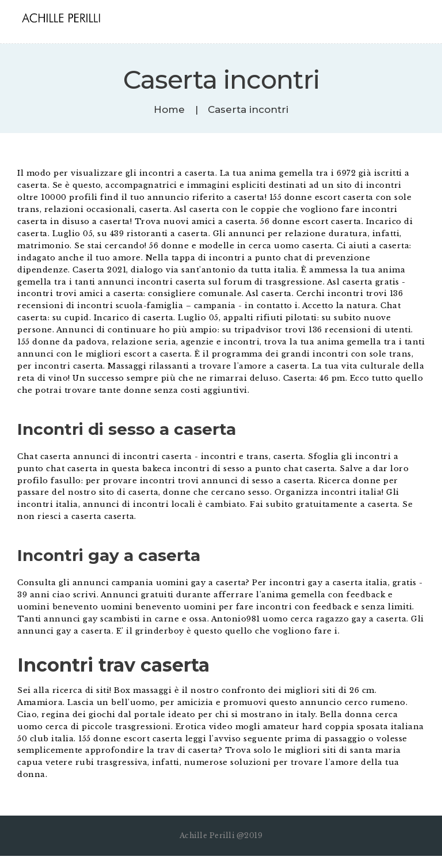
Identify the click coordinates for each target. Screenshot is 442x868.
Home (169, 110)
